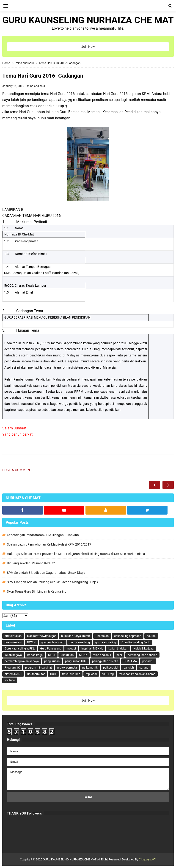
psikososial (111, 668)
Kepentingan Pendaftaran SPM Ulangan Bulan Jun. (43, 535)
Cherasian (102, 636)
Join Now (88, 47)
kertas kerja (35, 655)
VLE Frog (108, 674)
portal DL (148, 661)
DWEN (31, 642)
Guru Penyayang (51, 648)
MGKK (83, 655)
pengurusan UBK (76, 661)
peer (119, 655)
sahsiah (129, 668)
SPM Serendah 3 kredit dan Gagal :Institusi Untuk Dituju (46, 573)
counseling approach (128, 636)
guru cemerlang (80, 642)
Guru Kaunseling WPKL (20, 648)
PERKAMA (130, 661)
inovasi (71, 648)
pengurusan (52, 661)
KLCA (52, 655)
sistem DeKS (13, 674)
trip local (91, 674)
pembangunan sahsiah (142, 655)
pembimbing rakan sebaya (22, 661)
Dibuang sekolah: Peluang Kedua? (31, 563)
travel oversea (71, 674)
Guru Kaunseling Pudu (136, 642)
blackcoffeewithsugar (41, 636)
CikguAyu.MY (147, 859)
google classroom (53, 642)
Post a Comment (17, 470)
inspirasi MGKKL (92, 648)
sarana (144, 668)
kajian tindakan (118, 648)
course (151, 636)
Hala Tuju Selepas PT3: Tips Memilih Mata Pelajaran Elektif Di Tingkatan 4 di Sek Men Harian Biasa (76, 554)
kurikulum (67, 655)
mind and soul (36, 86)
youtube (10, 680)
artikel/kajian (13, 636)
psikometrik (90, 668)
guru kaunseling (106, 642)
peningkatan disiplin (105, 661)
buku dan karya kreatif (76, 636)
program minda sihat (38, 668)
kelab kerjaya (13, 655)
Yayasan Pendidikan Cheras (137, 674)
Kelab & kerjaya (144, 648)
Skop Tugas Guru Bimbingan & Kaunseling (37, 591)
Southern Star (36, 674)
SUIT (53, 674)
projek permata (67, 668)
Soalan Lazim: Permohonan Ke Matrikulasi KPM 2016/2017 (49, 544)
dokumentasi (13, 642)
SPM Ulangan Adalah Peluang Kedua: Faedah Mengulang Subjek (52, 582)
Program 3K (12, 668)
